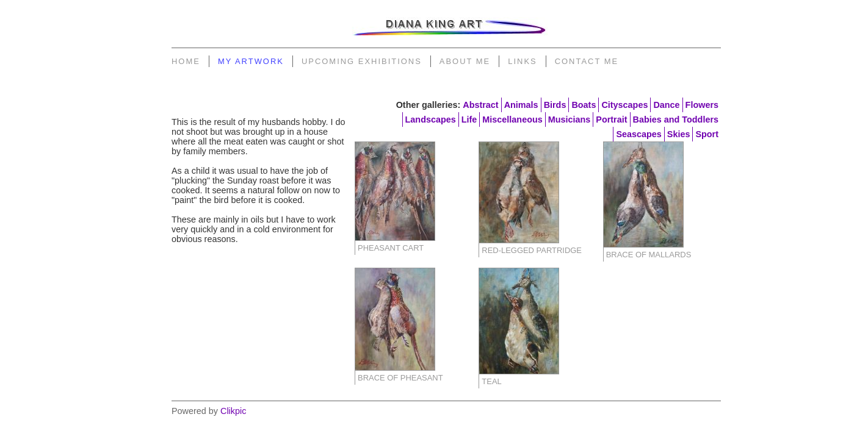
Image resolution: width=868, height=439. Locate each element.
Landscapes (431, 120)
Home (186, 61)
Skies (679, 134)
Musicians (570, 120)
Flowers (702, 105)
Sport (707, 134)
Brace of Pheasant (400, 378)
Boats (584, 105)
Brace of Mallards (649, 255)
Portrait (611, 120)
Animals (521, 105)
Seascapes (638, 134)
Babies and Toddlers (676, 120)
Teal (491, 381)
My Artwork (251, 61)
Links (522, 61)
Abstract (480, 105)
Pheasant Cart (391, 248)
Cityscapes (624, 105)
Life (469, 120)
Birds (555, 105)
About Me (465, 61)
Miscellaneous (512, 120)
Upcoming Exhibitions (362, 61)
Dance (666, 105)
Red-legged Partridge (532, 250)
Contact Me (587, 61)
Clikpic (233, 411)
